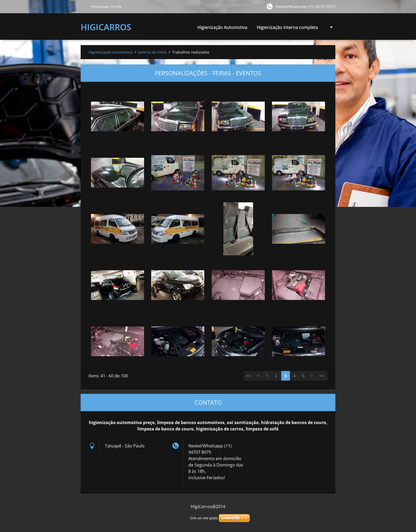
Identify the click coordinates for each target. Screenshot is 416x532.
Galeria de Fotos (152, 52)
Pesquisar (84, 6)
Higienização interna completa (287, 29)
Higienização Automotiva (222, 27)
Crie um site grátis (204, 518)
